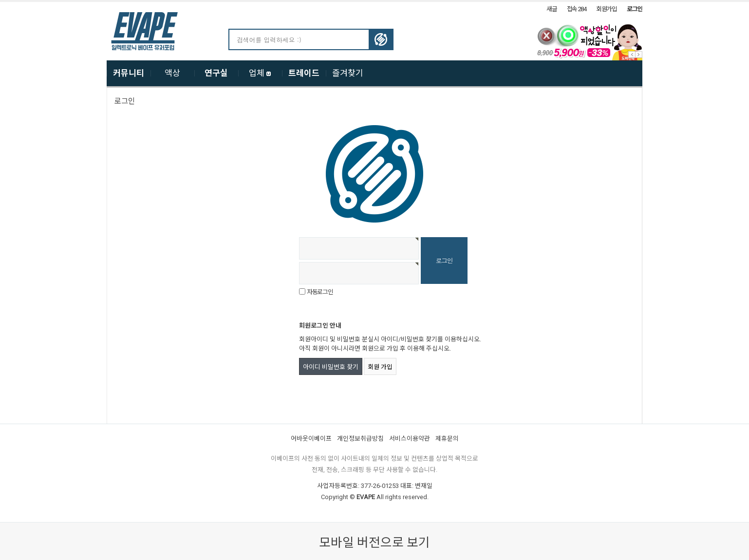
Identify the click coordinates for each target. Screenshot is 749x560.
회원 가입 (380, 367)
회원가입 (607, 9)
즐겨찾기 (348, 73)
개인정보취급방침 (360, 439)
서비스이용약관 (410, 439)
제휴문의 (447, 439)
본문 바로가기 (0, 2)
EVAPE (366, 497)
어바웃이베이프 (311, 439)
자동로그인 (320, 292)
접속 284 (577, 9)
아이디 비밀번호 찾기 (331, 367)
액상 (172, 73)
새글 (552, 9)
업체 (260, 73)
